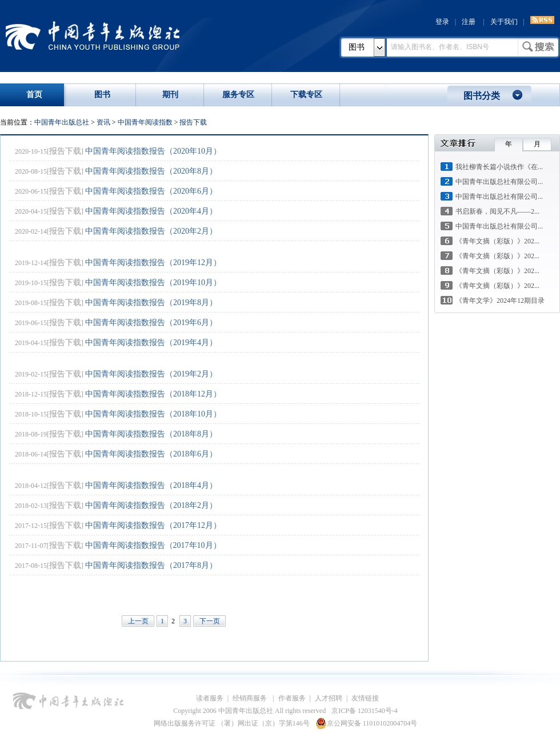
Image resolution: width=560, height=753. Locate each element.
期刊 (170, 95)
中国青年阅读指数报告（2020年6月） (151, 191)
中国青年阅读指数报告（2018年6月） (151, 454)
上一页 (138, 621)
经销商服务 (251, 698)
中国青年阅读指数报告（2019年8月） (151, 303)
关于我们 (504, 22)
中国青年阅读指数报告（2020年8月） (151, 171)
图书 (357, 47)
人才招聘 (329, 698)
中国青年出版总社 (93, 35)
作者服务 (292, 698)
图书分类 (482, 96)
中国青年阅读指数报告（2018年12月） (153, 394)
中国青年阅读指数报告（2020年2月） (151, 231)
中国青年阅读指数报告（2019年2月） (151, 374)
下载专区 (306, 95)
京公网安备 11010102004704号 (367, 723)
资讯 (103, 122)
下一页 (210, 621)
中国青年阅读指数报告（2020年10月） (153, 151)
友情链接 (365, 698)
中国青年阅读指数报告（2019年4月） (151, 343)
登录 (442, 22)
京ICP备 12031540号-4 (365, 711)
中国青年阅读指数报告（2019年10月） (153, 283)
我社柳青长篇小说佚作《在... (499, 167)
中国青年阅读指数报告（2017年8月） (151, 565)
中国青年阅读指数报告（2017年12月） (153, 525)
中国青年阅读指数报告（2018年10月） (153, 414)
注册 (469, 22)
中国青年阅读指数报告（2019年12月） (153, 263)
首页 (34, 95)
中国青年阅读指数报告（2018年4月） (151, 485)
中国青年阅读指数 (145, 122)
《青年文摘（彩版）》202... (497, 241)
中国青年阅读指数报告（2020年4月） (151, 211)
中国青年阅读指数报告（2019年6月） (151, 323)
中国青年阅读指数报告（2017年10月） (153, 545)
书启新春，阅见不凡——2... (497, 211)
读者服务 (210, 698)
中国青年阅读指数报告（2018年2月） (151, 505)
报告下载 (193, 122)
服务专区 (238, 95)
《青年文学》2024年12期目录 (500, 301)
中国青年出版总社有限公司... (499, 182)
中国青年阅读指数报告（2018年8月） (151, 434)
